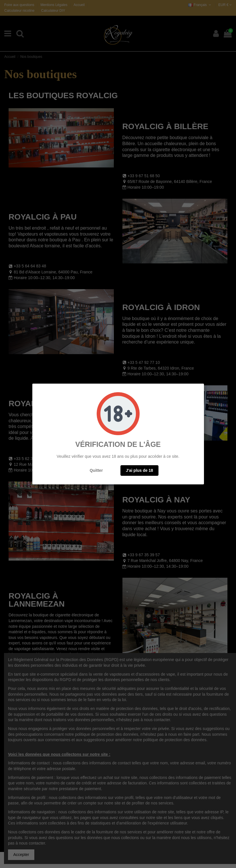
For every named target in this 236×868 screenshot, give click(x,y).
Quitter (96, 470)
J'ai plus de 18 (139, 470)
